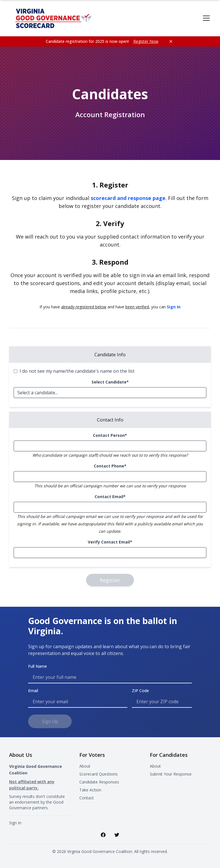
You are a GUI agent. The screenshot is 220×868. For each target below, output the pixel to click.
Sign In (174, 307)
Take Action (90, 790)
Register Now (146, 41)
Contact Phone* (110, 466)
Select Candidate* (110, 382)
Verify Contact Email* (110, 542)
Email (33, 691)
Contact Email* (110, 497)
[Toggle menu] (206, 18)
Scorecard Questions (98, 774)
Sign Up (50, 721)
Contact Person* (110, 435)
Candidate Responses (99, 782)
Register (110, 580)
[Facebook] (103, 835)
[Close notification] (171, 41)
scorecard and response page (128, 198)
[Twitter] (117, 835)
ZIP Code (140, 691)
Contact (87, 798)
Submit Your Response (171, 774)
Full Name (38, 666)
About (85, 766)
